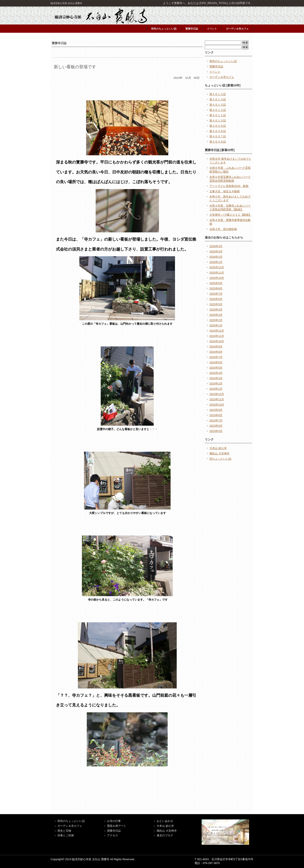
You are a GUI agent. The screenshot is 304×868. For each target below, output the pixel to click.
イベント (212, 29)
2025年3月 (216, 315)
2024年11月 (217, 336)
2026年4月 (216, 246)
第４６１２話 (218, 110)
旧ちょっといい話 (220, 459)
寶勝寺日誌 (114, 831)
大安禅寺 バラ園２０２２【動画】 (230, 215)
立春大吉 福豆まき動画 (225, 191)
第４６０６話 (218, 142)
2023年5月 (216, 431)
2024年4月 (216, 373)
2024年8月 (216, 352)
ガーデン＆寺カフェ (237, 29)
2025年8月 (216, 288)
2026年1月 (216, 262)
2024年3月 (216, 378)
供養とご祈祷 (66, 835)
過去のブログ (165, 835)
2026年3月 (216, 251)
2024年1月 (216, 389)
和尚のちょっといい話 (164, 29)
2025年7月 (216, 294)
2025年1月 (216, 325)
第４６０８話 (218, 131)
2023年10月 (217, 405)
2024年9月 (216, 347)
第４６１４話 (218, 99)
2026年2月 (216, 257)
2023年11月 (217, 399)
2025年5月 (216, 304)
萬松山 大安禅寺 (219, 453)
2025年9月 (216, 283)
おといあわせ (165, 821)
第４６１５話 (218, 94)
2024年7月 (216, 357)
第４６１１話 (218, 115)
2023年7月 (216, 420)
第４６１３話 (218, 105)
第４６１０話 (218, 121)
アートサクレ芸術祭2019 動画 (229, 186)
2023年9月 (216, 410)
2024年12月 (217, 331)
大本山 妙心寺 (218, 448)
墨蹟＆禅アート (117, 826)
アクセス (113, 835)
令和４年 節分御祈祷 (223, 229)
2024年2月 (216, 384)
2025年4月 (216, 310)
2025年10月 (217, 278)
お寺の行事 (114, 821)
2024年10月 (217, 341)
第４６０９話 (218, 126)
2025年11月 (217, 273)
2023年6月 (216, 426)
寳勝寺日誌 (192, 29)
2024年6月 (216, 362)
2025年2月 (216, 320)
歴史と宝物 (64, 831)
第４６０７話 (218, 136)
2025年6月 (216, 299)
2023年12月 (217, 394)
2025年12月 (217, 267)
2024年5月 (216, 368)
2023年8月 (216, 415)
